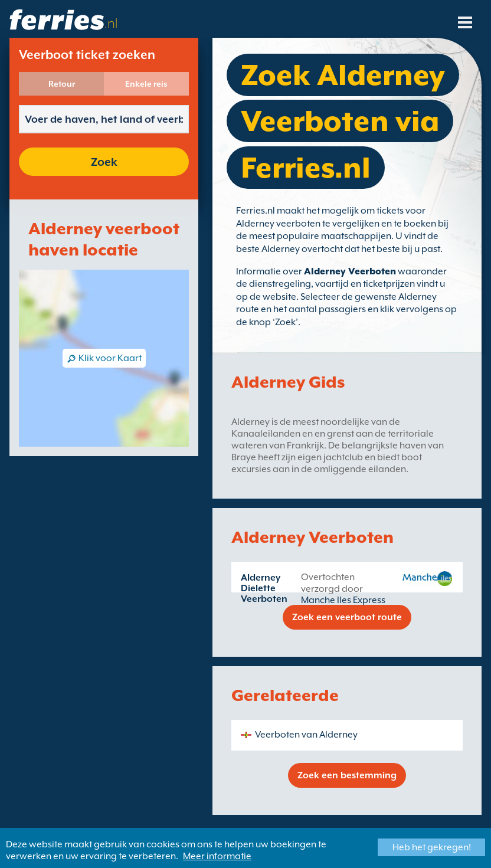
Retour (62, 84)
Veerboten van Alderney (306, 735)
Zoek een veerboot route (347, 617)
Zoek (104, 162)
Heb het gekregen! (432, 847)
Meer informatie (217, 856)
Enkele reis (146, 84)
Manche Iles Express (343, 600)
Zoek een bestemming (347, 775)
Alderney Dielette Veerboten (264, 588)
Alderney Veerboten (350, 271)
